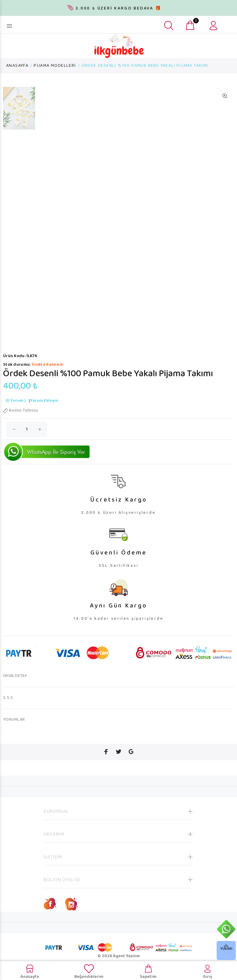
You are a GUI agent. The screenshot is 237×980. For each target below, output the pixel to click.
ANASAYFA (17, 66)
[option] (19, 111)
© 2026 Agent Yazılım (119, 956)
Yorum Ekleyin (44, 401)
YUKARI (226, 949)
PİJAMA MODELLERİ (55, 66)
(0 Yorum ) (16, 401)
